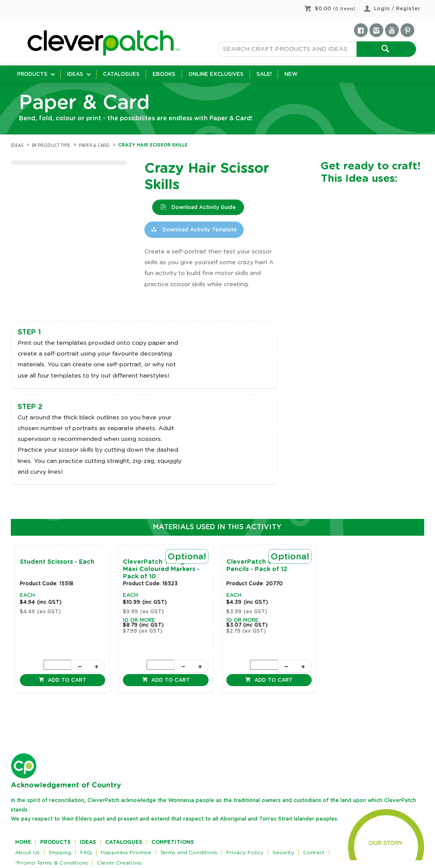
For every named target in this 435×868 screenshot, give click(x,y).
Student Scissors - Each (57, 562)
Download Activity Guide (203, 207)
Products (32, 74)
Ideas (75, 74)
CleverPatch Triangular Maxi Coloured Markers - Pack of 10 (161, 569)
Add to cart (66, 680)
